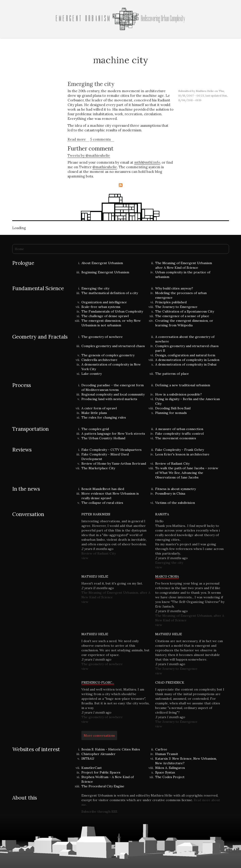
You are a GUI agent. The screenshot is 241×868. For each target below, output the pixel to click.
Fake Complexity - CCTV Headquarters (112, 450)
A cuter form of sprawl (99, 408)
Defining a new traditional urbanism (183, 385)
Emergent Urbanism (83, 18)
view (85, 558)
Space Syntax (165, 772)
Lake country (92, 374)
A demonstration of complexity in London (187, 360)
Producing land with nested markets (109, 399)
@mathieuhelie (105, 167)
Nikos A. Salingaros (170, 768)
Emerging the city (91, 84)
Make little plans (94, 413)
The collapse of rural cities (102, 503)
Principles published (171, 302)
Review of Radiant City (172, 464)
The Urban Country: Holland (103, 438)
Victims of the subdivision (175, 503)
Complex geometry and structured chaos (113, 346)
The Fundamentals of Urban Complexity (112, 311)
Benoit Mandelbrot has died (103, 489)
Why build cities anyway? (174, 288)
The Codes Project (170, 777)
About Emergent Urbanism (102, 263)
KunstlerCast (92, 768)
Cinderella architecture (99, 360)
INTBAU (88, 759)
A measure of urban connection (179, 429)
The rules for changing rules (104, 417)
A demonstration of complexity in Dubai (186, 364)
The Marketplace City (98, 468)
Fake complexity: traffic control (179, 434)
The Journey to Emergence (176, 307)
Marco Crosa (167, 576)
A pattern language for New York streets (113, 434)
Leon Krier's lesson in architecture (182, 454)
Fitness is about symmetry (176, 489)
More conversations (99, 735)
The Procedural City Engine (103, 786)
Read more (78, 139)
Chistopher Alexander (98, 754)
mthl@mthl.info (147, 162)
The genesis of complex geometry (108, 355)
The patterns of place (172, 374)
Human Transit (167, 754)
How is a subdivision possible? (179, 394)
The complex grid (95, 429)
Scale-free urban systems (101, 307)
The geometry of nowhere (102, 337)
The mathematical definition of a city (110, 293)
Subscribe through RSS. (100, 812)
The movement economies (176, 438)
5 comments (100, 139)
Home (19, 249)
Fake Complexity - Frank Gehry (180, 450)
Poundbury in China (170, 493)
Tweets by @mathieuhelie (89, 155)
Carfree (161, 749)
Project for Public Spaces (101, 772)
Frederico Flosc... (98, 682)
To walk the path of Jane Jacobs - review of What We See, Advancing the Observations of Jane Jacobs (187, 473)
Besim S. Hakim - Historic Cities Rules (111, 749)
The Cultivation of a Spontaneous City (185, 311)
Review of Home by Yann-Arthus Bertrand (114, 464)
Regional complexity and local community (113, 394)
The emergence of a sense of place (182, 316)
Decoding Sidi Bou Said (173, 408)
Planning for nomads (171, 413)
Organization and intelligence (104, 302)
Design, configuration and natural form (185, 355)
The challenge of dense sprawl (105, 316)
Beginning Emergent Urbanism (105, 272)
